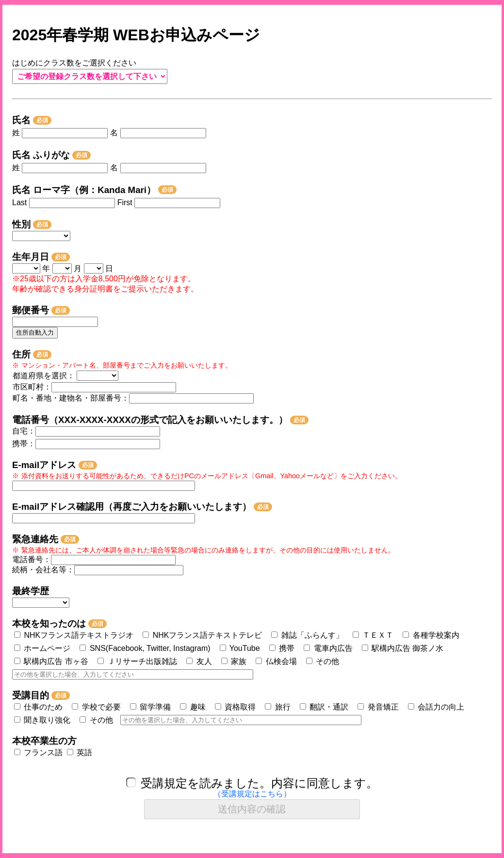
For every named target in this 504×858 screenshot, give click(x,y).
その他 (323, 661)
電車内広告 (328, 648)
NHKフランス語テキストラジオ (74, 635)
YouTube (240, 648)
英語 (80, 753)
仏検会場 (276, 661)
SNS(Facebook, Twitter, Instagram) (145, 648)
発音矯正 (378, 707)
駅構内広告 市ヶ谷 (51, 661)
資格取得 (235, 707)
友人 (199, 661)
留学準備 (150, 707)
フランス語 (38, 753)
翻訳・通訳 (324, 707)
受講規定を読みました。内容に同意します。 (259, 783)
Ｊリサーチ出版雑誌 (137, 661)
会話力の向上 (436, 707)
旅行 (277, 707)
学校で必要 (96, 707)
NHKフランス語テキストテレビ (202, 635)
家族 (234, 661)
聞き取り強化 (42, 720)
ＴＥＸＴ (373, 635)
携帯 (282, 648)
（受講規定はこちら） (252, 794)
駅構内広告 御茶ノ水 (403, 648)
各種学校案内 (431, 635)
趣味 (193, 707)
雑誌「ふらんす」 (307, 635)
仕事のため (38, 707)
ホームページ (42, 648)
